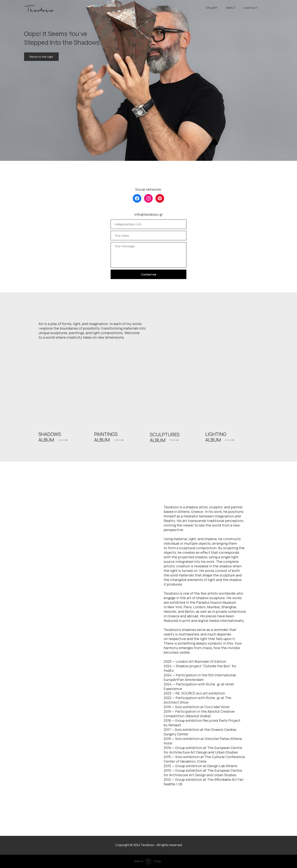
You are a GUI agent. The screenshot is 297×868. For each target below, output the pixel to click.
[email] (148, 224)
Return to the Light (41, 57)
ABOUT (231, 8)
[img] (137, 198)
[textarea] (148, 255)
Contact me (149, 274)
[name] (148, 236)
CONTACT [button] (251, 8)
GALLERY (212, 8)
